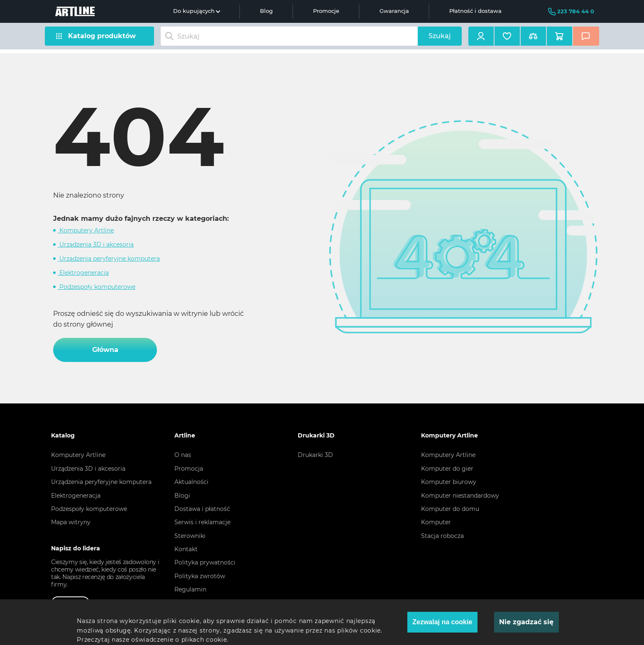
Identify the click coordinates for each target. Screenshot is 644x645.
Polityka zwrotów (200, 576)
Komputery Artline (86, 230)
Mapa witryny (71, 522)
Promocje (326, 11)
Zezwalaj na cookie (442, 622)
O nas (183, 455)
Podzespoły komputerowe (97, 287)
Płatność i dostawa (475, 11)
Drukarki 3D (315, 455)
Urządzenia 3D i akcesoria (96, 244)
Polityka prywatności (205, 562)
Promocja (189, 469)
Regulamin (190, 589)
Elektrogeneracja (83, 273)
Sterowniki (190, 536)
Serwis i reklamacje (202, 522)
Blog (266, 11)
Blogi (182, 496)
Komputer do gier (447, 469)
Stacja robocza (442, 536)
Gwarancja (394, 11)
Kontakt (186, 549)
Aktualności (191, 482)
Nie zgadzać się (526, 622)
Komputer (436, 522)
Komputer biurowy (449, 482)
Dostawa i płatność (202, 509)
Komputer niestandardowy (460, 496)
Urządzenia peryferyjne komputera (109, 259)
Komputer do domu (450, 509)
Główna (105, 350)
